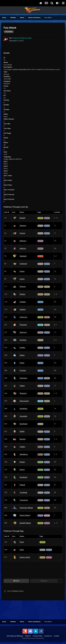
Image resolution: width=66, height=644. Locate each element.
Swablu (22, 348)
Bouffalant (24, 424)
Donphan (23, 340)
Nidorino (23, 248)
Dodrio (22, 279)
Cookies (56, 636)
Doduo (22, 271)
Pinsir (22, 542)
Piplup (22, 363)
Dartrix (22, 470)
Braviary (23, 439)
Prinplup (23, 370)
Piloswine (23, 325)
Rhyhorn (23, 287)
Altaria (22, 355)
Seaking (23, 309)
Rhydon (22, 294)
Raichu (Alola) (25, 557)
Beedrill (22, 218)
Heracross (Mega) (26, 508)
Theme (28, 636)
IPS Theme (10, 636)
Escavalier (23, 416)
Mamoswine (24, 401)
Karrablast (23, 409)
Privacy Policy (38, 636)
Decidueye (24, 477)
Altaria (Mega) (25, 515)
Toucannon (24, 500)
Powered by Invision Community (33, 638)
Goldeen (23, 302)
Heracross (23, 317)
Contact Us (48, 636)
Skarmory (23, 332)
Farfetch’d (23, 264)
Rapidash (23, 256)
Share (16, 581)
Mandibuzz (24, 454)
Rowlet (22, 462)
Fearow (22, 233)
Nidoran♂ (23, 241)
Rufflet (22, 431)
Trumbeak (23, 492)
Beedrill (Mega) (25, 523)
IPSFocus (20, 636)
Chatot (22, 386)
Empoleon (23, 378)
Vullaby (22, 447)
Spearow (23, 226)
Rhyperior (23, 393)
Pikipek (22, 485)
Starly (22, 550)
